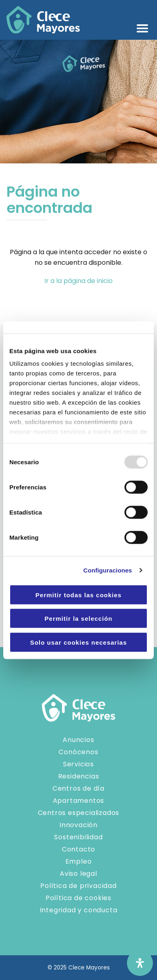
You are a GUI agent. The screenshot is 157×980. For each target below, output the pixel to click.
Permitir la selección (79, 619)
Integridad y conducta (79, 910)
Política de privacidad (78, 886)
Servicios (78, 764)
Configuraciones (108, 570)
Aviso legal (78, 874)
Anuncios (78, 740)
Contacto (78, 849)
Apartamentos (79, 801)
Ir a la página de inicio (78, 281)
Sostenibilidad (78, 837)
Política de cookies (78, 898)
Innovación (78, 825)
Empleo (79, 861)
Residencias (79, 776)
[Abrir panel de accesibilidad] (140, 963)
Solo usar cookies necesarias (78, 642)
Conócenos (78, 752)
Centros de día (78, 788)
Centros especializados (79, 813)
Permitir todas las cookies (78, 595)
